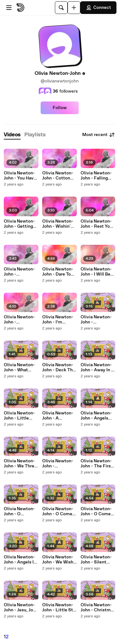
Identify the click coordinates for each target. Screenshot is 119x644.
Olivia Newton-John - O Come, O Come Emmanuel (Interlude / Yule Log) (59, 511)
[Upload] (74, 8)
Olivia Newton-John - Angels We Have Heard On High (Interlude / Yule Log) (97, 416)
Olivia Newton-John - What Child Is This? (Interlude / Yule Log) (20, 368)
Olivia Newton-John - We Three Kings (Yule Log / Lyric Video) (20, 464)
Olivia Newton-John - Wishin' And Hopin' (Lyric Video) (58, 224)
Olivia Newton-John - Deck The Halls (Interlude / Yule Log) (59, 368)
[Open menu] (9, 8)
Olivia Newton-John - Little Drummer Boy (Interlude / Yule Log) (20, 416)
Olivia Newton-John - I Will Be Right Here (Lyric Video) (96, 272)
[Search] (61, 8)
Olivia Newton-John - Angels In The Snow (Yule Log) (20, 560)
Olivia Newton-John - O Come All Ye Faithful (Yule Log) (96, 511)
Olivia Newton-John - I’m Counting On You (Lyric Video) (60, 320)
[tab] (12, 135)
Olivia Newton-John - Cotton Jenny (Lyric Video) (58, 176)
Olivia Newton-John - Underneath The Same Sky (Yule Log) (97, 320)
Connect (98, 8)
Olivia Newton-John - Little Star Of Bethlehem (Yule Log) (60, 608)
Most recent (99, 135)
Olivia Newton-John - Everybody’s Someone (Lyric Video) (20, 272)
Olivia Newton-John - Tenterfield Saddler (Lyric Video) (19, 320)
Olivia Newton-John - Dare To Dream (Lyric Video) (58, 272)
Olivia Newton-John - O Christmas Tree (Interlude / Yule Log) (20, 511)
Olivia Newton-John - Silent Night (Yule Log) (97, 560)
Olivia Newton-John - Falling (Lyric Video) (96, 176)
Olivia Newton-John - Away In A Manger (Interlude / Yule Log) (97, 368)
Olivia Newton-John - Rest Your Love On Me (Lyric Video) (97, 224)
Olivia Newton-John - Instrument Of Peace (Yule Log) (60, 464)
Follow (60, 108)
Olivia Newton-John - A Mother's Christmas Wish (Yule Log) (58, 416)
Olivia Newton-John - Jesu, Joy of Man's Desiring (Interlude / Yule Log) (20, 608)
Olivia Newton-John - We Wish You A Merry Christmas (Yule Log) (59, 560)
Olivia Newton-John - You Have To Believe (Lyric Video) (21, 176)
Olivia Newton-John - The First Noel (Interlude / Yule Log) (97, 464)
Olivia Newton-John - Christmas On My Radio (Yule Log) (98, 608)
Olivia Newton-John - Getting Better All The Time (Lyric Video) (19, 224)
